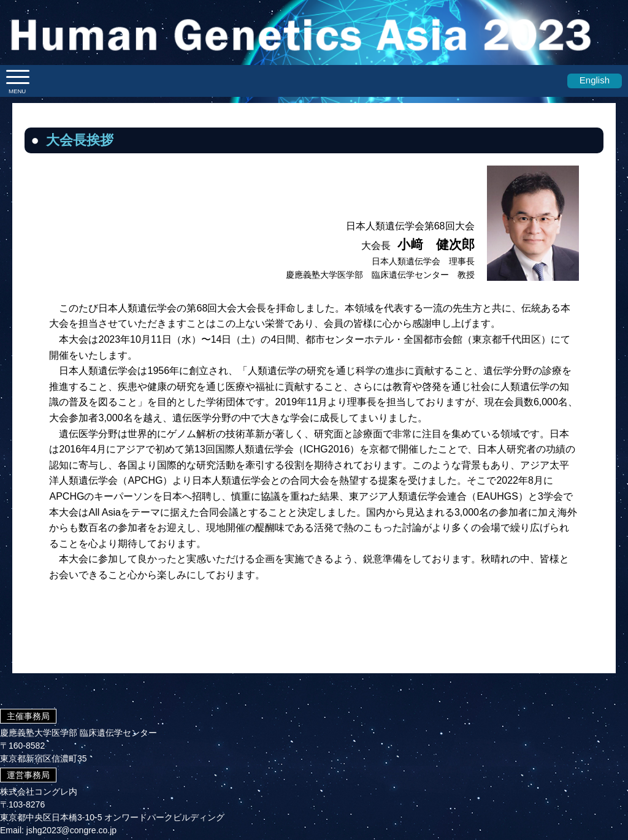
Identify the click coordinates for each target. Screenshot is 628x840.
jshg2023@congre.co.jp (71, 830)
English (595, 80)
